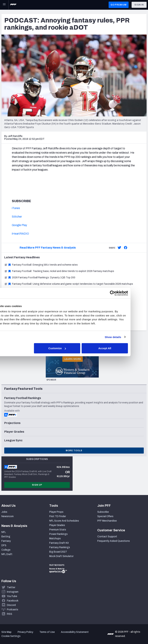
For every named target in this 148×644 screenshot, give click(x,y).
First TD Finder (58, 516)
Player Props (56, 512)
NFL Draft (7, 554)
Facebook (13, 601)
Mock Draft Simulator (61, 556)
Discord (11, 605)
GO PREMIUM (119, 5)
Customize (73, 348)
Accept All (121, 348)
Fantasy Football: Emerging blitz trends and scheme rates (41, 265)
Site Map (6, 632)
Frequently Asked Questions (114, 541)
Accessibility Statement (75, 632)
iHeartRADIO (20, 234)
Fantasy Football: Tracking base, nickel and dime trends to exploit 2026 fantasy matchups (59, 271)
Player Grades (57, 525)
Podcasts (13, 610)
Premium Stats (58, 530)
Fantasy (6, 541)
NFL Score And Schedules (64, 521)
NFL (4, 532)
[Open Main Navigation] (4, 5)
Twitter (11, 587)
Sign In (139, 5)
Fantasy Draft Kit (59, 543)
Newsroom (8, 516)
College (6, 550)
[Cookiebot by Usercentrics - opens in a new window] (128, 293)
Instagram (13, 592)
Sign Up (37, 485)
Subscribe (103, 512)
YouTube (12, 596)
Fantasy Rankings (60, 547)
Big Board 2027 (58, 552)
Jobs (4, 512)
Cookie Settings (11, 636)
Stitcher (17, 217)
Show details (129, 337)
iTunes (16, 208)
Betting (6, 537)
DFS (4, 545)
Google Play (19, 225)
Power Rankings (58, 534)
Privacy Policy (25, 632)
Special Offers (105, 516)
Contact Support (107, 537)
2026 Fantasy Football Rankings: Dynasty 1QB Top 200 (40, 278)
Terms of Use (47, 632)
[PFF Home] (13, 5)
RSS (10, 614)
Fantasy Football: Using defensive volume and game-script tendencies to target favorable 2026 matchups (69, 284)
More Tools (74, 451)
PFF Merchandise (107, 521)
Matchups (55, 538)
